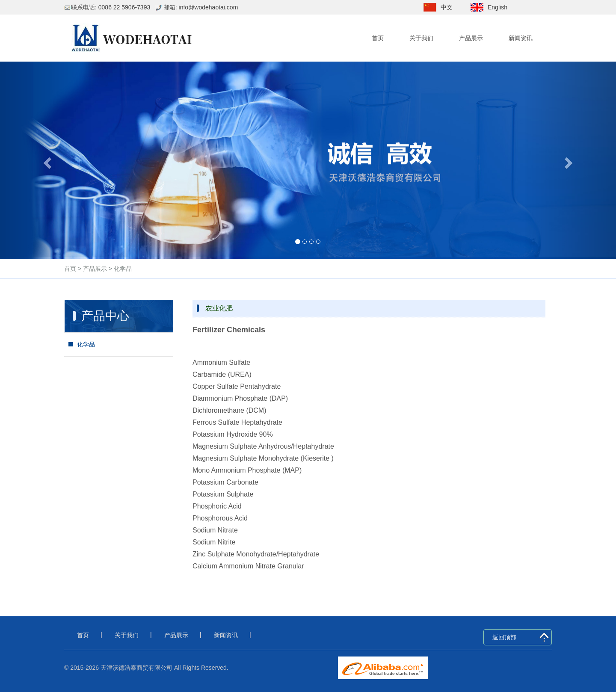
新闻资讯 (521, 38)
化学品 (122, 269)
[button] (46, 160)
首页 (378, 38)
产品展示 (471, 38)
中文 (447, 7)
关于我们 (421, 38)
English (498, 7)
